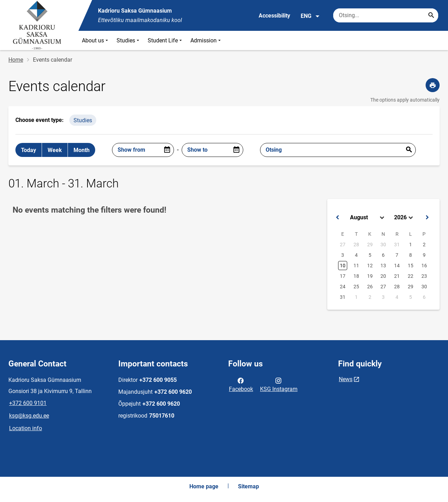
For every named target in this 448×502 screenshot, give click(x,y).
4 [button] (356, 255)
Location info (26, 428)
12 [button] (370, 266)
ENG (310, 16)
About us (96, 40)
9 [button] (424, 255)
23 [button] (424, 276)
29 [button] (370, 245)
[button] (337, 218)
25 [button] (356, 287)
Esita (409, 150)
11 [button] (356, 266)
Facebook (241, 384)
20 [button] (383, 276)
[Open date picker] (167, 150)
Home (16, 60)
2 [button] (424, 245)
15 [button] (411, 266)
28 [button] (356, 245)
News (346, 379)
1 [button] (411, 245)
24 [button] (343, 287)
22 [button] (411, 276)
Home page (204, 486)
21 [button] (397, 276)
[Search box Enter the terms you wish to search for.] (386, 15)
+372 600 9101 (28, 403)
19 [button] (370, 276)
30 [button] (383, 245)
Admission (206, 40)
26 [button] (370, 287)
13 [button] (383, 266)
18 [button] (356, 276)
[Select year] (404, 218)
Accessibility (274, 16)
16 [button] (424, 266)
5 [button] (370, 255)
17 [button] (343, 276)
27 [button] (343, 245)
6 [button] (383, 255)
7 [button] (397, 255)
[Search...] (431, 15)
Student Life (166, 40)
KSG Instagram (279, 384)
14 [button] (397, 266)
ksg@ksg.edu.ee (29, 416)
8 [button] (411, 255)
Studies (129, 40)
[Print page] (433, 85)
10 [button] (343, 266)
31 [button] (397, 245)
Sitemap (248, 486)
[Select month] (368, 218)
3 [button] (343, 255)
